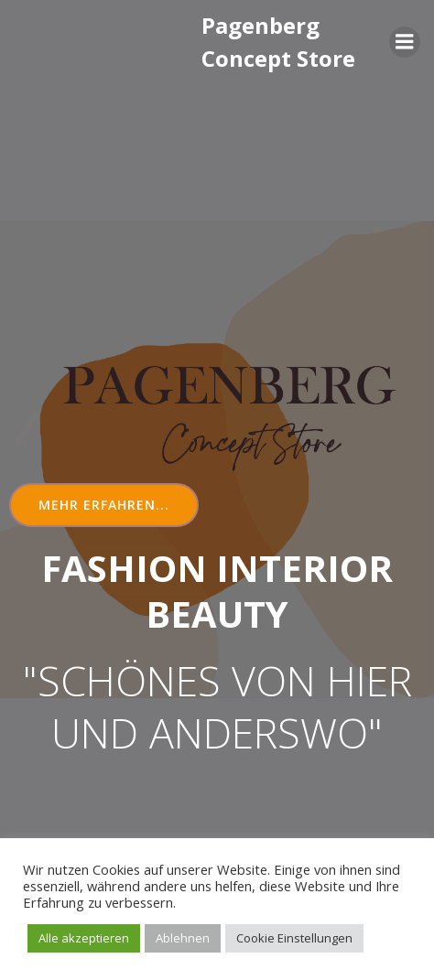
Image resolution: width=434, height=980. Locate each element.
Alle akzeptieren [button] (84, 938)
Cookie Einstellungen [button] (294, 938)
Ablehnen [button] (183, 938)
